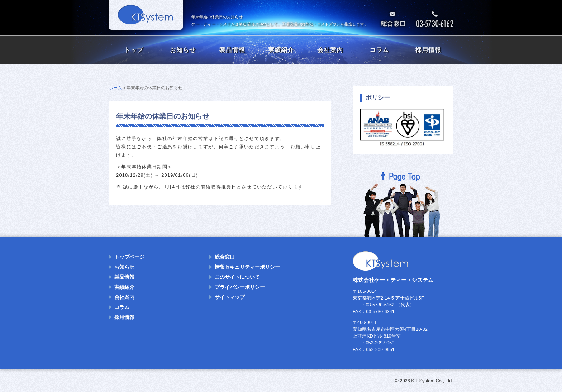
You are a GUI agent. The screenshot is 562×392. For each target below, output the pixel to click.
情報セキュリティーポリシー (247, 267)
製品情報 (232, 50)
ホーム (115, 88)
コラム (379, 50)
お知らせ (183, 50)
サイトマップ (230, 297)
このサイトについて (237, 277)
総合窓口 (225, 257)
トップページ (129, 257)
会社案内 (330, 50)
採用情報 (428, 50)
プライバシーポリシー (240, 287)
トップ (134, 50)
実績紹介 (281, 50)
